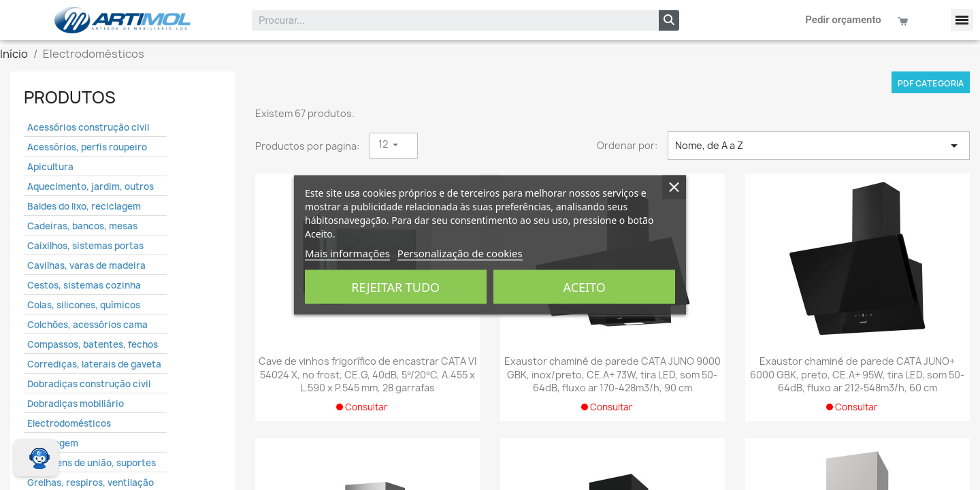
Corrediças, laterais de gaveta (94, 364)
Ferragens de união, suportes (92, 463)
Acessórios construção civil (88, 127)
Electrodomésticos (69, 423)
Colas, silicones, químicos (84, 305)
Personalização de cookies (460, 253)
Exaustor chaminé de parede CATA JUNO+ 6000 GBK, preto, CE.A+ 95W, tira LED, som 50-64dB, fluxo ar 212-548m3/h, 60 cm (857, 375)
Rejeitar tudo (395, 287)
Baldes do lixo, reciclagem (84, 206)
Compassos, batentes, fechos (93, 344)
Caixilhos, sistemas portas (85, 246)
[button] (962, 20)
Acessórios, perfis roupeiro (87, 147)
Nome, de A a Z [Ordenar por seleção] (819, 146)
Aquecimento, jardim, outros (91, 186)
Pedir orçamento (843, 20)
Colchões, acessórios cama (87, 325)
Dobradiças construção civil (89, 384)
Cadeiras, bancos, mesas (82, 226)
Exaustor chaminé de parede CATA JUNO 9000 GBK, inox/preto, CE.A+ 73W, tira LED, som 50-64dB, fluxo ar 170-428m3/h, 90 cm (612, 375)
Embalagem (53, 443)
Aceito (585, 287)
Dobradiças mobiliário (76, 404)
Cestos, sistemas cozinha (84, 285)
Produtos (70, 97)
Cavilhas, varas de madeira (86, 265)
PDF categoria (931, 83)
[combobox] (446, 20)
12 (384, 144)
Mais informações (347, 253)
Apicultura (50, 167)
